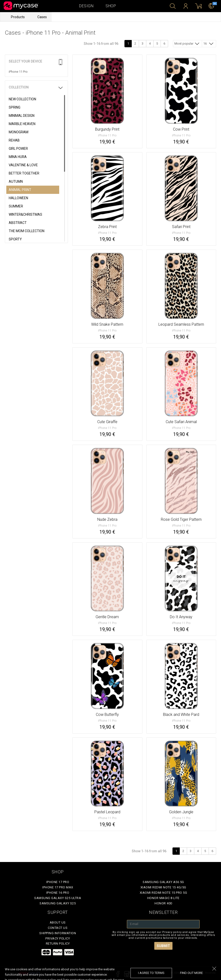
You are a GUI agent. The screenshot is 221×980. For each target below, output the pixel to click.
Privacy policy (58, 938)
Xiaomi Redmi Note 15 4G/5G (163, 887)
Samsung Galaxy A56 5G (163, 882)
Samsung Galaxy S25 (58, 903)
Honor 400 (163, 903)
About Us (58, 922)
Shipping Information (58, 933)
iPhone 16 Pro (58, 893)
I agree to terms (151, 973)
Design (86, 6)
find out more (191, 973)
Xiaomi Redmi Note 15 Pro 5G (164, 893)
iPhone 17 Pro (58, 882)
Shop (111, 6)
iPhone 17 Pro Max (58, 887)
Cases (42, 17)
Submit (163, 946)
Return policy (58, 944)
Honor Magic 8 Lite (163, 898)
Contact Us (58, 928)
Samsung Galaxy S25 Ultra (58, 898)
